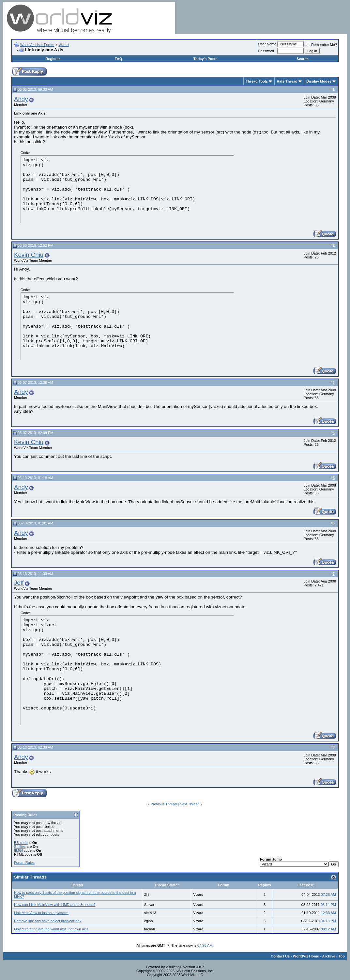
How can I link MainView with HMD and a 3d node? (55, 905)
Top (342, 956)
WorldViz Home (306, 956)
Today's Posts (205, 59)
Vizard (64, 45)
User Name (267, 44)
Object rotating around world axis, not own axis (51, 929)
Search (303, 59)
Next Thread (190, 804)
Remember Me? (321, 45)
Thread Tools (257, 81)
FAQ (119, 59)
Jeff (19, 583)
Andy (21, 99)
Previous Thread (164, 804)
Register (53, 59)
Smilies (20, 847)
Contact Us (280, 956)
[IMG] (18, 850)
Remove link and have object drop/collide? (48, 921)
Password (266, 51)
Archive (329, 956)
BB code (21, 843)
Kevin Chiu (29, 255)
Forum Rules (24, 863)
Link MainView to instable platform (41, 913)
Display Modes (319, 81)
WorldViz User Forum (37, 45)
